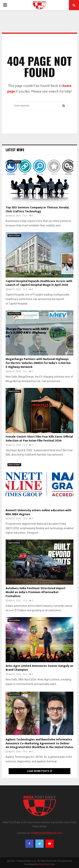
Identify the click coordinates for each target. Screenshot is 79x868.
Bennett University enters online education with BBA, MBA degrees (38, 512)
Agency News (14, 162)
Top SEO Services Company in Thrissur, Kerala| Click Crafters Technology (37, 210)
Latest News (15, 150)
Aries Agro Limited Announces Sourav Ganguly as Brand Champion (39, 668)
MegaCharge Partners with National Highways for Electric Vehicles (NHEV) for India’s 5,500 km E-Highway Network (38, 363)
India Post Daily (47, 864)
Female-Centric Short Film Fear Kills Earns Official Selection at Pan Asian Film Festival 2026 (39, 439)
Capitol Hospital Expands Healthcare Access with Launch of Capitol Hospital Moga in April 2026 (39, 283)
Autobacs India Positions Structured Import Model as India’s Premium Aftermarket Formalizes (35, 592)
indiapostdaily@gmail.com (46, 833)
